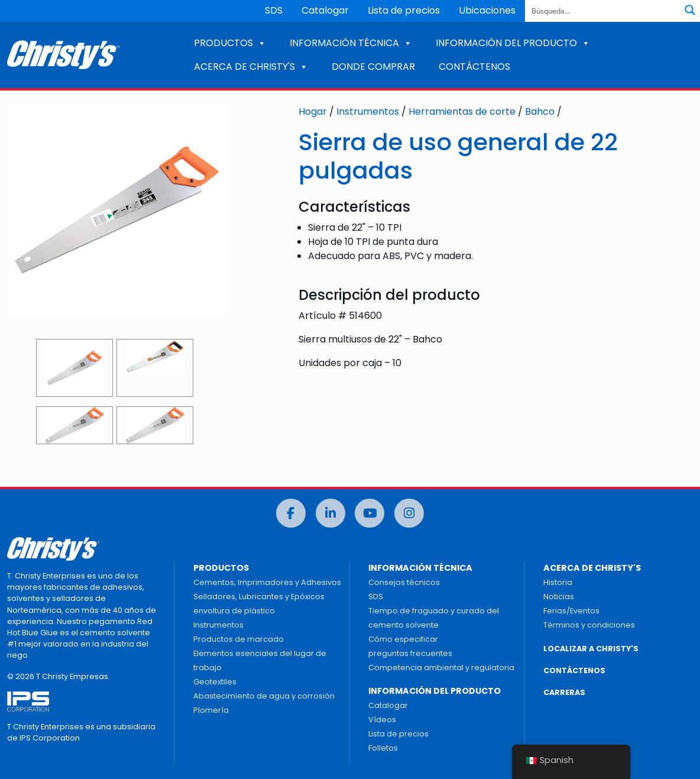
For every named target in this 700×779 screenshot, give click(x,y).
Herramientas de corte (462, 111)
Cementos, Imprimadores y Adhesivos (267, 582)
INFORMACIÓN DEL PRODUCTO (513, 43)
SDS (274, 10)
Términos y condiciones (589, 625)
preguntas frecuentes (410, 653)
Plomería (211, 710)
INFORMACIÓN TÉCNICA (351, 43)
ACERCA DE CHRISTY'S (251, 67)
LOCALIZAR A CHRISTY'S (591, 649)
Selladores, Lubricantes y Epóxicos (259, 597)
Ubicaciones (487, 10)
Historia (558, 582)
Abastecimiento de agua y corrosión (264, 696)
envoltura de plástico (234, 611)
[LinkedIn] (330, 513)
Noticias (559, 597)
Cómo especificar (403, 639)
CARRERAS (564, 692)
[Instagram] (409, 513)
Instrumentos (368, 111)
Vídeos (382, 720)
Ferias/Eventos (571, 611)
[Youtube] (370, 513)
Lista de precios (404, 10)
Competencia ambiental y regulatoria (441, 668)
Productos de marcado (239, 639)
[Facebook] (291, 513)
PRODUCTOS (230, 43)
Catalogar (325, 10)
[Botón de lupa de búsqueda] (690, 10)
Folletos (383, 748)
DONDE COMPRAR (373, 67)
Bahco (540, 111)
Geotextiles (215, 682)
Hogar (313, 111)
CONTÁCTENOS (474, 67)
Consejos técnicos (404, 582)
